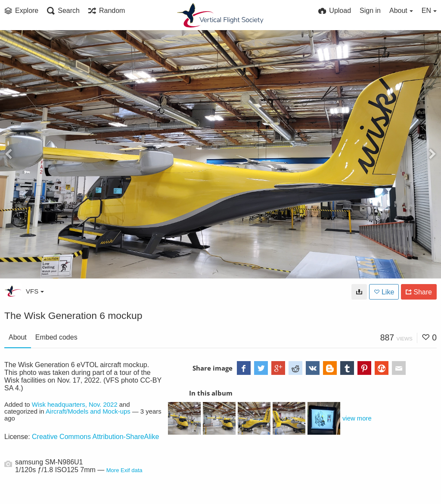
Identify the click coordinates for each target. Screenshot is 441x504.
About (18, 337)
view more (357, 418)
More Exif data (124, 470)
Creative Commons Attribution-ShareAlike (95, 437)
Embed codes (56, 337)
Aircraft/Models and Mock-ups (88, 411)
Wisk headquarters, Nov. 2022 (75, 405)
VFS (35, 291)
